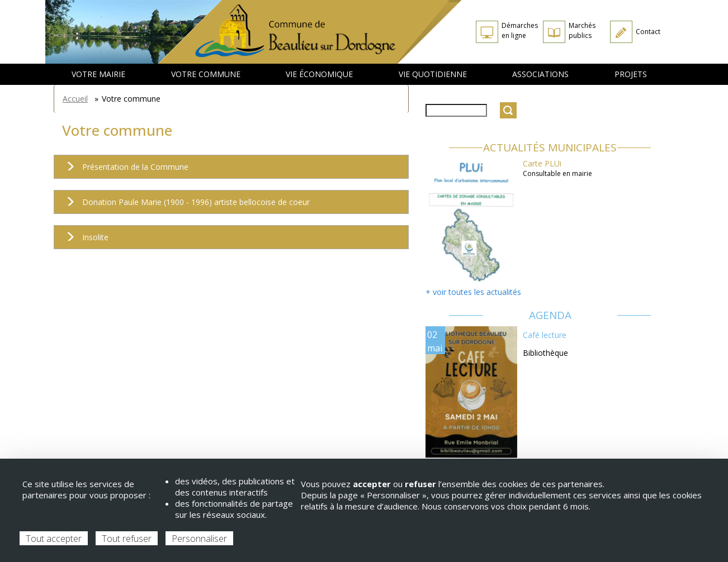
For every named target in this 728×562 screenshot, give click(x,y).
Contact (648, 32)
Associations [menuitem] (540, 74)
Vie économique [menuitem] (319, 74)
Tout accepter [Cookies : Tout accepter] (54, 539)
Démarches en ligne (520, 30)
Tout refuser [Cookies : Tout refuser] (127, 539)
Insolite (84, 240)
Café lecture (545, 335)
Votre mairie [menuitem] (98, 74)
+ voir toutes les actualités (473, 292)
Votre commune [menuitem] (206, 74)
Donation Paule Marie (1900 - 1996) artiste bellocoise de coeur (185, 205)
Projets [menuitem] (631, 74)
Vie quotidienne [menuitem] (433, 74)
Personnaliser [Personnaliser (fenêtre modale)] (199, 539)
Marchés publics (582, 30)
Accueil (75, 99)
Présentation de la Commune (124, 170)
